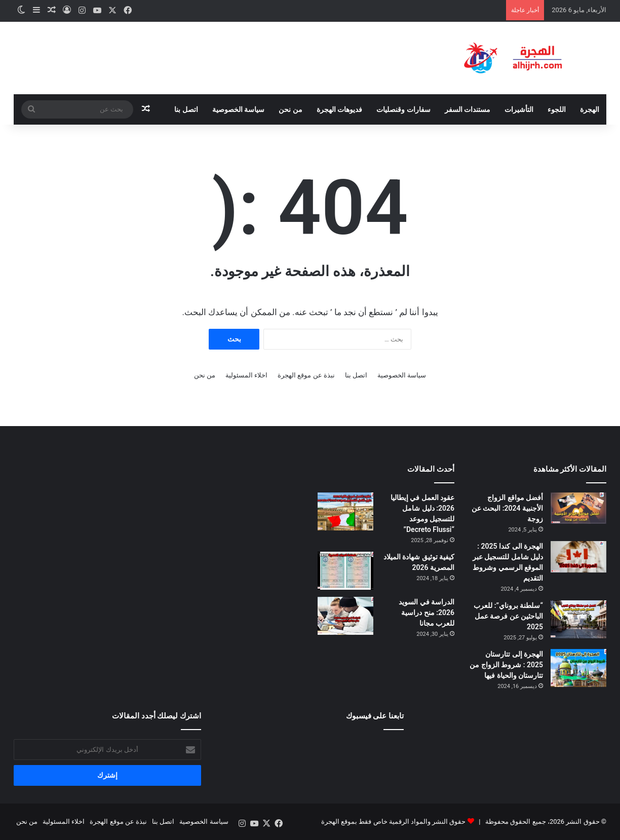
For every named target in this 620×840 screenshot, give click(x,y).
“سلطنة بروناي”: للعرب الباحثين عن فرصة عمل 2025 (508, 616)
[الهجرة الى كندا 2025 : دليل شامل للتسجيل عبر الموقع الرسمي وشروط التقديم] (578, 557)
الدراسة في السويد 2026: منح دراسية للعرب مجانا (427, 613)
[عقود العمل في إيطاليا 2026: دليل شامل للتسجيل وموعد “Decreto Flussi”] (345, 511)
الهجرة (590, 109)
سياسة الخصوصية (238, 109)
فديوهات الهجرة (339, 109)
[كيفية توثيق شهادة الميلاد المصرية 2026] (345, 571)
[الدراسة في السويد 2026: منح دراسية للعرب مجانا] (345, 616)
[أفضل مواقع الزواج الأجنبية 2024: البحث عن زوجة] (578, 508)
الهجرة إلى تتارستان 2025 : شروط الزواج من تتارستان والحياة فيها (506, 665)
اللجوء (557, 109)
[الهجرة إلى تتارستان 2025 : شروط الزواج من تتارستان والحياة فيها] (578, 668)
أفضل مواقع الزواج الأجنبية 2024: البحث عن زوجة (507, 508)
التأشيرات (519, 109)
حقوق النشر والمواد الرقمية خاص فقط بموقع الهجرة (394, 822)
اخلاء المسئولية (246, 375)
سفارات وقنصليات (403, 109)
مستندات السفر (468, 109)
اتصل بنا (186, 109)
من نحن (290, 109)
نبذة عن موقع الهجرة (306, 375)
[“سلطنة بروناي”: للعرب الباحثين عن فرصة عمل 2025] (578, 619)
